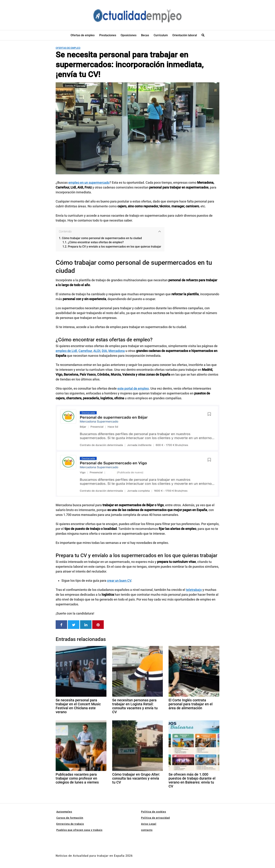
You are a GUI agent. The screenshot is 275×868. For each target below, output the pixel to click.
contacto (147, 830)
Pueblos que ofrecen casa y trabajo (79, 830)
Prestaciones (108, 35)
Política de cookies (154, 812)
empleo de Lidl (66, 351)
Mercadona (117, 351)
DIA (104, 351)
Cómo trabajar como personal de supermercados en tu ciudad (102, 238)
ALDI (97, 351)
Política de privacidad (155, 818)
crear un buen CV (119, 581)
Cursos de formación (70, 818)
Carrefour (85, 351)
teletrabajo (194, 590)
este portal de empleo (133, 388)
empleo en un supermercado (89, 183)
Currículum (161, 35)
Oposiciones (129, 35)
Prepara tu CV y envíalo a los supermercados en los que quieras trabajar (115, 247)
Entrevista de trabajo (70, 824)
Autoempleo (64, 812)
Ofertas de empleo (83, 35)
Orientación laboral (185, 35)
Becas (145, 35)
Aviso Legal (149, 824)
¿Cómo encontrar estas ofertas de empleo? (96, 242)
